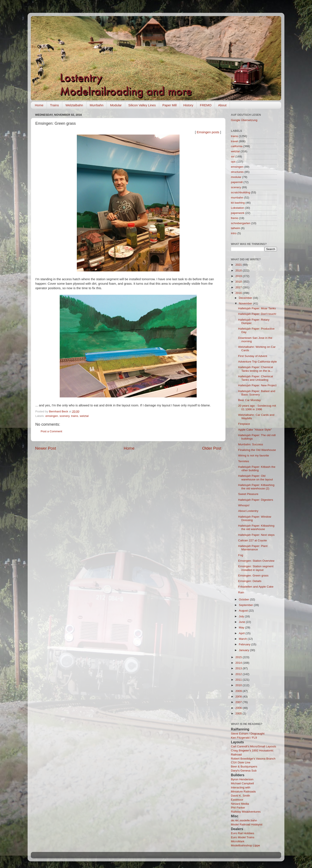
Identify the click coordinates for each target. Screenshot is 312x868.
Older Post (212, 448)
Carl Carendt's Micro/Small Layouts (253, 746)
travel (234, 141)
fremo (235, 218)
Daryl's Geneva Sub (244, 771)
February (245, 644)
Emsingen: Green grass (253, 575)
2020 (239, 270)
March (243, 639)
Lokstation (238, 208)
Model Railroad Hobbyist (247, 824)
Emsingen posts (208, 132)
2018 (239, 282)
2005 (239, 713)
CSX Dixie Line (241, 762)
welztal (84, 416)
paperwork (238, 213)
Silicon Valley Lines (142, 105)
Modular (116, 105)
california (237, 146)
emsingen (52, 416)
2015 (239, 657)
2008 (239, 697)
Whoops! (244, 505)
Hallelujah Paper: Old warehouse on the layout (256, 478)
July (242, 616)
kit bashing (238, 203)
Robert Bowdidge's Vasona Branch (253, 759)
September (246, 605)
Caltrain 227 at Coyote (253, 540)
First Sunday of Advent (253, 356)
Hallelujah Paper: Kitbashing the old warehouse (256, 527)
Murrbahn (97, 105)
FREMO (206, 105)
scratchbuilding (241, 192)
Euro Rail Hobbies (243, 833)
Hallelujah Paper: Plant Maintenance (253, 548)
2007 (239, 702)
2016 (239, 293)
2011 (239, 680)
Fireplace (244, 424)
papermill (237, 182)
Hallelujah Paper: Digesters (256, 500)
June (242, 622)
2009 (239, 691)
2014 (239, 663)
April (242, 633)
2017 (239, 287)
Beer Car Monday (250, 400)
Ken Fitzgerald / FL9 (244, 738)
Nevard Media (240, 804)
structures (237, 172)
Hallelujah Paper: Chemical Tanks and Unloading (256, 378)
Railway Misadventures (246, 812)
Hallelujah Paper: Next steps (256, 535)
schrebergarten (241, 223)
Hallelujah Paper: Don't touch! (257, 314)
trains (75, 416)
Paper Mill (170, 105)
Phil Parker (238, 808)
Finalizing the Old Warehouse (257, 450)
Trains (54, 105)
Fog (241, 555)
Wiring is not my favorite (254, 455)
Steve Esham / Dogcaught (248, 734)
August (244, 611)
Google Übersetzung (244, 120)
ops (233, 162)
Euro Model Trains (243, 837)
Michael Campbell (242, 783)
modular (236, 177)
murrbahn (237, 198)
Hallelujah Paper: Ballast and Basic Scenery (257, 393)
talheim (236, 228)
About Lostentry (248, 511)
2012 (239, 674)
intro (234, 233)
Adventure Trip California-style (258, 362)
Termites (244, 461)
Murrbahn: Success (251, 444)
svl (233, 156)
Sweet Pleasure (248, 494)
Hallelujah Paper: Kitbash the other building (257, 469)
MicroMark (238, 841)
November (246, 303)
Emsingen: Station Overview (256, 561)
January (244, 650)
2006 (239, 708)
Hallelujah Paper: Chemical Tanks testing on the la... (256, 369)
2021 (239, 265)
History (188, 105)
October (244, 599)
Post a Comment (51, 431)
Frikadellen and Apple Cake (256, 587)
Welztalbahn (74, 105)
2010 (239, 685)
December (246, 298)
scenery (64, 416)
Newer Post (46, 448)
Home (39, 105)
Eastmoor (237, 800)
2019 (239, 276)
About (222, 105)
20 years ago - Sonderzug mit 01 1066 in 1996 (257, 407)
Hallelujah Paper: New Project (257, 385)
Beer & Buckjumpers (244, 767)
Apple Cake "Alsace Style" (255, 430)
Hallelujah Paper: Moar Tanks (257, 308)
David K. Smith (240, 796)
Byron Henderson (242, 779)
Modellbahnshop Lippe (245, 845)
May (242, 627)
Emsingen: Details (250, 581)
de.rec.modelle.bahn (244, 820)
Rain (241, 592)
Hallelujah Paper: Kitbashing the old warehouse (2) (256, 487)
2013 (239, 668)
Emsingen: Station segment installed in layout (256, 568)
